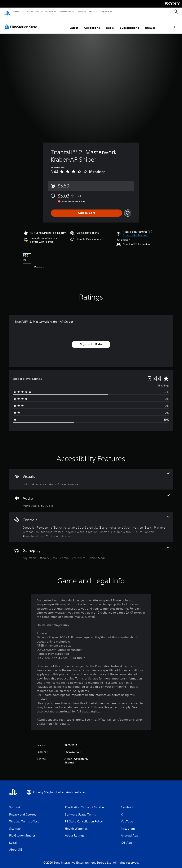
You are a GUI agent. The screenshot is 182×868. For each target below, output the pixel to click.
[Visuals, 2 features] (91, 475)
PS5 (28, 12)
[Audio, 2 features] (91, 497)
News (81, 12)
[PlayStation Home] (7, 12)
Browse (128, 24)
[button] (135, 232)
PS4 (38, 12)
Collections (70, 24)
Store (92, 12)
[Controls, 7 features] (91, 523)
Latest (52, 24)
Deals (88, 24)
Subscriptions (107, 24)
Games (17, 12)
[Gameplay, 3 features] (91, 549)
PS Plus (49, 12)
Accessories (65, 12)
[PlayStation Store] (22, 23)
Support (105, 12)
